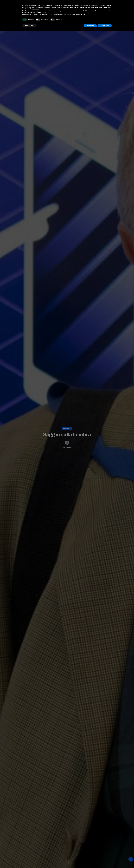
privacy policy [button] (94, 843)
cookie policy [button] (36, 846)
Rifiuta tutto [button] (90, 863)
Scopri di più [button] (29, 863)
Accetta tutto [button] (105, 863)
